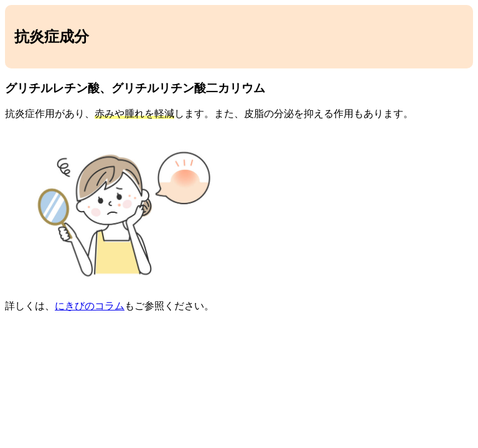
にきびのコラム (90, 306)
